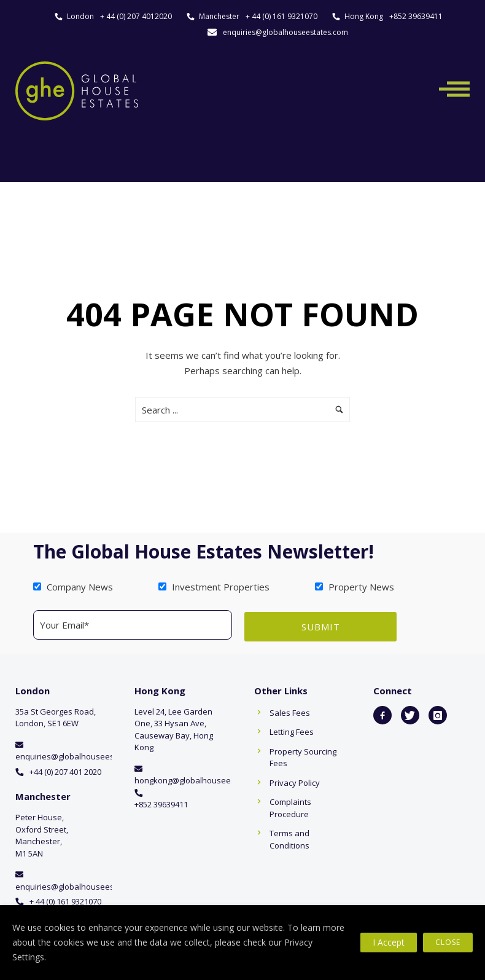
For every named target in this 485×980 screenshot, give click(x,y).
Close (448, 942)
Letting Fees (292, 731)
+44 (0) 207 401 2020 (65, 770)
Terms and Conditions (289, 838)
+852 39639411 (416, 16)
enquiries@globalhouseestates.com (285, 32)
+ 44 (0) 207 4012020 (136, 16)
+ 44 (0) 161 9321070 (281, 16)
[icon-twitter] (410, 713)
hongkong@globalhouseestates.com (203, 779)
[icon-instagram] (438, 713)
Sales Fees (290, 711)
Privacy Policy (295, 781)
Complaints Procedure (290, 807)
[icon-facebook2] (382, 713)
